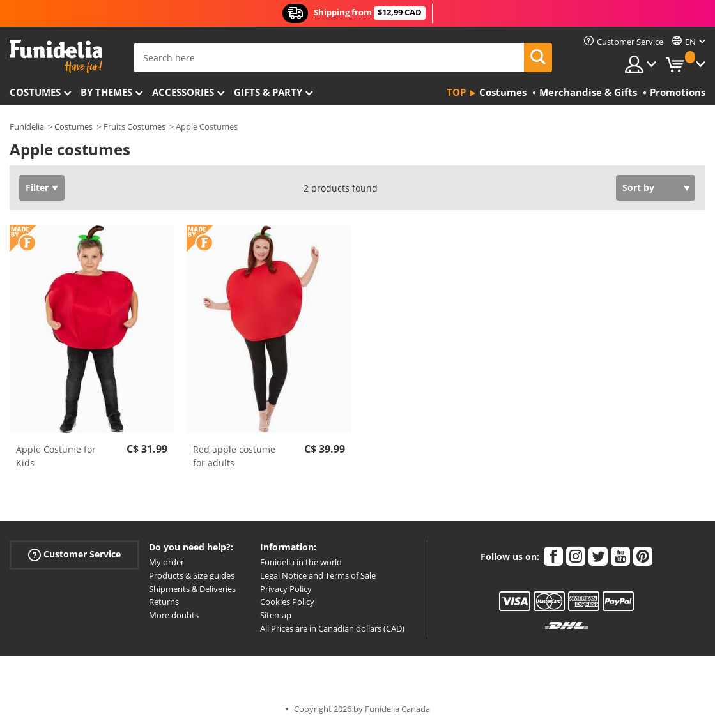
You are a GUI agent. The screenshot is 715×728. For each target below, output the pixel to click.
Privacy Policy (286, 589)
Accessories (183, 92)
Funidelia (27, 126)
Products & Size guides (192, 575)
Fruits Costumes (135, 126)
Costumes (35, 92)
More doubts (174, 615)
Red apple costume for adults (234, 456)
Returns (164, 602)
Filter (37, 187)
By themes (106, 92)
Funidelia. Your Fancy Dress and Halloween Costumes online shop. (56, 57)
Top (456, 92)
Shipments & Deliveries (192, 589)
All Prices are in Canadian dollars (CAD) (332, 628)
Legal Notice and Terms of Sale (318, 575)
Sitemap (276, 615)
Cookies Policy (287, 602)
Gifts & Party (268, 92)
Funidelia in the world (301, 562)
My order (166, 562)
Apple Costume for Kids (56, 456)
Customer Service (74, 555)
